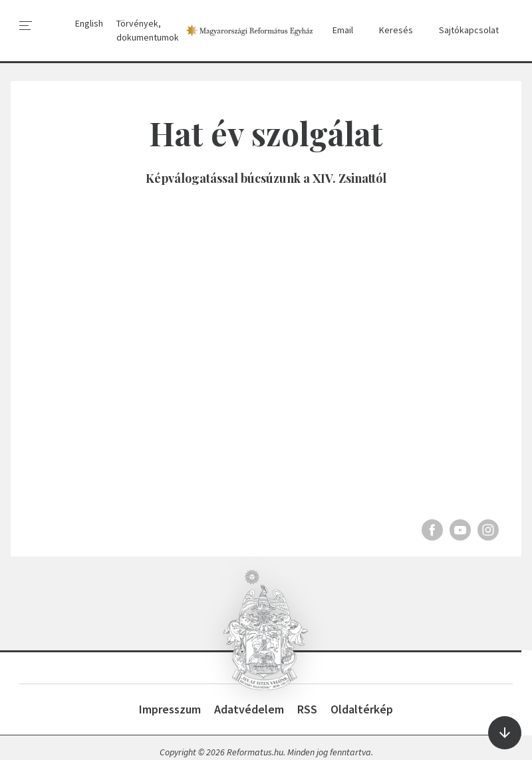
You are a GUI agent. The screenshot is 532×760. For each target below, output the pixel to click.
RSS (307, 709)
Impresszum (170, 709)
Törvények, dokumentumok (148, 30)
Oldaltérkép (362, 709)
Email (336, 30)
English (89, 23)
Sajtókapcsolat (463, 30)
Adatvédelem (249, 709)
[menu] (26, 26)
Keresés (390, 30)
